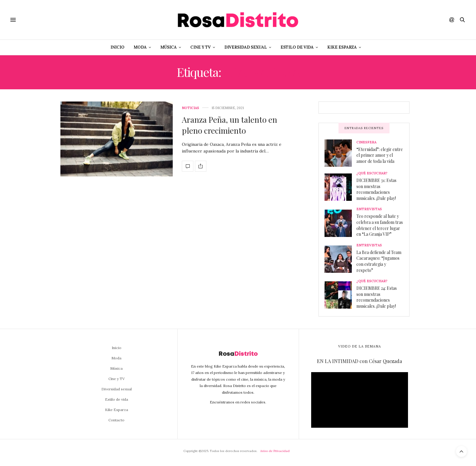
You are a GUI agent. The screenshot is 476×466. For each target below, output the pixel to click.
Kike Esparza (342, 47)
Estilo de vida (297, 47)
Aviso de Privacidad (275, 451)
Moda (140, 47)
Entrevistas (369, 209)
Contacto (116, 420)
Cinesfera (366, 142)
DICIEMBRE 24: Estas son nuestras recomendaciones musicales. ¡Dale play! (377, 297)
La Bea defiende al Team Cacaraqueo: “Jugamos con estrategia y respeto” (379, 261)
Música (168, 47)
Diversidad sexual (246, 47)
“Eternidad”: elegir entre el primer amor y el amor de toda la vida (380, 155)
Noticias (190, 108)
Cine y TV (201, 47)
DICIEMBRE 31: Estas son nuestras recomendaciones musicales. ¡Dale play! (376, 189)
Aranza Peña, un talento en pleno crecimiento (229, 125)
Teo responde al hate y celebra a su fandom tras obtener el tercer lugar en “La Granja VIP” (380, 225)
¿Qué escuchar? (372, 173)
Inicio (117, 47)
